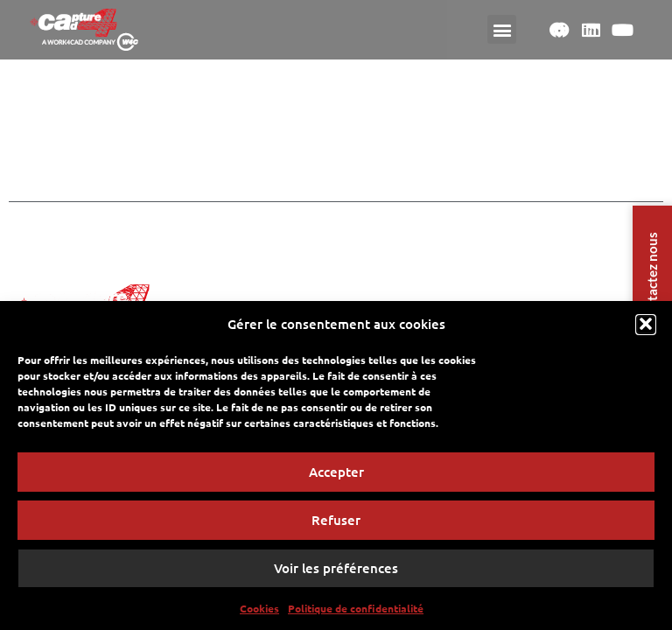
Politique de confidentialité (356, 612)
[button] (646, 329)
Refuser (336, 524)
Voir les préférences (336, 572)
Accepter (336, 476)
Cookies (259, 612)
